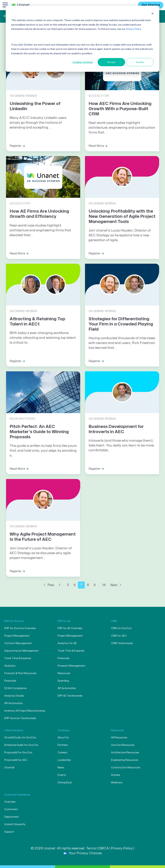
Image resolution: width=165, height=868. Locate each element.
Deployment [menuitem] (12, 817)
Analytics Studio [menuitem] (14, 696)
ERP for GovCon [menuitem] (14, 621)
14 (104, 585)
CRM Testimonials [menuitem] (122, 643)
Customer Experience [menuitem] (17, 795)
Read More (96, 146)
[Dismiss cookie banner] (153, 13)
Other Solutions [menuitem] (14, 730)
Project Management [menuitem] (17, 636)
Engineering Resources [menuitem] (125, 760)
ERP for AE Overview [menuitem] (70, 628)
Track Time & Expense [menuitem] (18, 658)
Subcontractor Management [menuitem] (21, 651)
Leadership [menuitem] (64, 760)
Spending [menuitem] (63, 681)
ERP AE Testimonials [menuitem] (70, 696)
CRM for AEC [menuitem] (119, 636)
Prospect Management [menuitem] (71, 666)
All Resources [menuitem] (119, 738)
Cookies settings (83, 62)
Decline (140, 62)
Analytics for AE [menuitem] (67, 643)
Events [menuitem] (62, 775)
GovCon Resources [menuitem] (123, 745)
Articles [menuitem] (116, 775)
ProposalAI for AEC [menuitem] (16, 760)
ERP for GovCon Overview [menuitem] (20, 628)
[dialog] (82, 39)
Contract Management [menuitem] (18, 643)
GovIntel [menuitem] (9, 768)
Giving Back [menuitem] (65, 783)
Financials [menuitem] (10, 681)
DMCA (103, 848)
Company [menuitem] (64, 730)
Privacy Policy (133, 29)
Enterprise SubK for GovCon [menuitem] (21, 745)
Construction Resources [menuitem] (126, 768)
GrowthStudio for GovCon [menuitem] (20, 738)
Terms (91, 848)
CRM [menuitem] (114, 621)
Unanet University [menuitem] (15, 824)
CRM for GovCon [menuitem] (121, 628)
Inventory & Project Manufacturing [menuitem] (25, 711)
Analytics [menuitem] (10, 666)
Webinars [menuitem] (117, 783)
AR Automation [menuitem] (14, 703)
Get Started (151, 5)
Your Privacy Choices (83, 853)
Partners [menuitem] (63, 745)
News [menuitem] (61, 768)
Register (16, 146)
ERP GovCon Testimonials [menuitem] (20, 718)
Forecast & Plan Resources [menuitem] (20, 673)
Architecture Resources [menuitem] (125, 753)
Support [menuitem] (9, 832)
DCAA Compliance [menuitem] (15, 688)
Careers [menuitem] (62, 753)
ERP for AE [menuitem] (64, 621)
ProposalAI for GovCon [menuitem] (18, 753)
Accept (111, 62)
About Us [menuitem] (63, 738)
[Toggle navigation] (5, 5)
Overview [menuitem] (10, 802)
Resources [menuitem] (64, 673)
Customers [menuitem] (11, 809)
